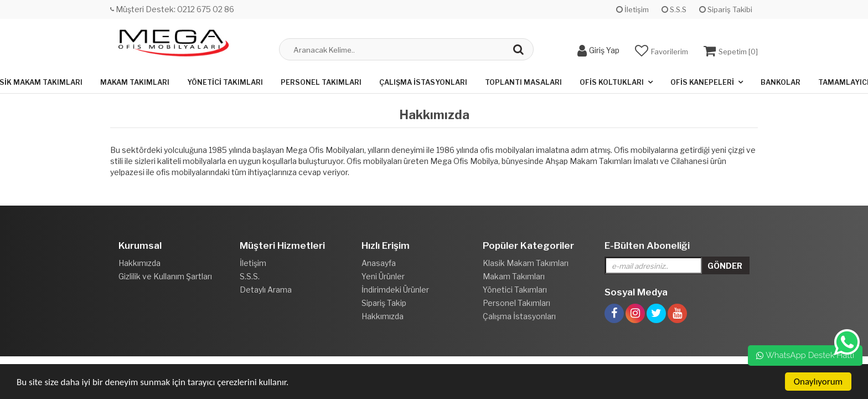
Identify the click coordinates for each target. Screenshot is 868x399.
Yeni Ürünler (383, 276)
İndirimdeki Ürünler (395, 290)
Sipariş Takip (384, 303)
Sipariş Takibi (726, 9)
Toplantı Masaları (523, 82)
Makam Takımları (135, 82)
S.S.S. (250, 276)
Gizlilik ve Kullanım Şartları (165, 276)
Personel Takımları (321, 82)
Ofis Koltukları (612, 82)
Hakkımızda (139, 263)
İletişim (632, 9)
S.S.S (674, 9)
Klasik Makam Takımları (526, 263)
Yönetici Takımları (225, 82)
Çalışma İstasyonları (423, 82)
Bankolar (781, 82)
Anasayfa (379, 263)
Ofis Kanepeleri (702, 82)
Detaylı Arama (266, 290)
